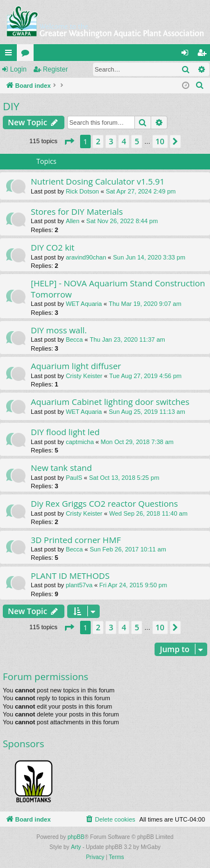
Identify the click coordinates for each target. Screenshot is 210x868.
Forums (27, 55)
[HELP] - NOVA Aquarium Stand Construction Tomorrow (118, 288)
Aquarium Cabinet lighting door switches (110, 402)
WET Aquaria (84, 304)
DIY (11, 106)
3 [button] (111, 141)
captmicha (80, 442)
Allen (72, 221)
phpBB (76, 837)
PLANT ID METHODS (70, 575)
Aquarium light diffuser (76, 366)
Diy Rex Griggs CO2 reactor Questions (104, 503)
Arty (76, 847)
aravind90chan (86, 257)
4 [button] (124, 141)
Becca (74, 339)
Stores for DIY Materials (77, 211)
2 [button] (98, 141)
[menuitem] (200, 86)
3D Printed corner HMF (76, 540)
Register (55, 69)
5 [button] (137, 141)
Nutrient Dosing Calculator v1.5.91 (98, 181)
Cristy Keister (84, 376)
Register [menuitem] (204, 55)
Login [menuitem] (187, 55)
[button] (69, 141)
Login (18, 69)
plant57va (79, 585)
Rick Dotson (82, 191)
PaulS (74, 478)
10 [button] (160, 141)
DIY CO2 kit (53, 247)
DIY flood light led (65, 432)
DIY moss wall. (59, 330)
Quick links (11, 55)
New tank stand (61, 468)
